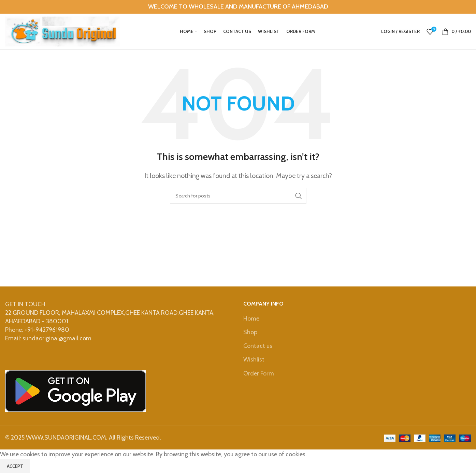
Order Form (259, 373)
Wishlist (254, 359)
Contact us (258, 346)
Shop (250, 332)
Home (251, 319)
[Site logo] (62, 31)
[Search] (238, 196)
